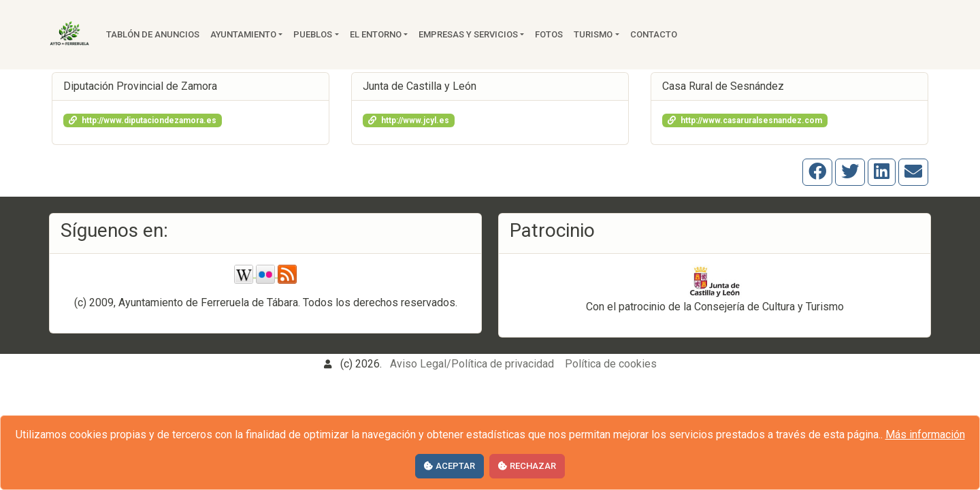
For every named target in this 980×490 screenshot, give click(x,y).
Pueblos (313, 34)
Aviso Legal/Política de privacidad (472, 364)
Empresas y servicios (468, 34)
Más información (925, 435)
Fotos (549, 34)
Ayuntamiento (243, 34)
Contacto (654, 34)
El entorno (376, 34)
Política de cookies (611, 364)
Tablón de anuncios (153, 34)
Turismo (593, 34)
